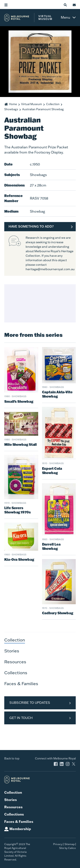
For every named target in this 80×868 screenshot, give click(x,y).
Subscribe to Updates (30, 703)
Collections (16, 673)
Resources (15, 662)
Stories (12, 651)
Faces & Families (21, 683)
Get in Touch (21, 718)
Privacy (58, 844)
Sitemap (70, 844)
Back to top (12, 758)
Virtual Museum (32, 104)
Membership (20, 829)
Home (13, 104)
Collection (53, 104)
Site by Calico (67, 848)
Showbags (11, 109)
